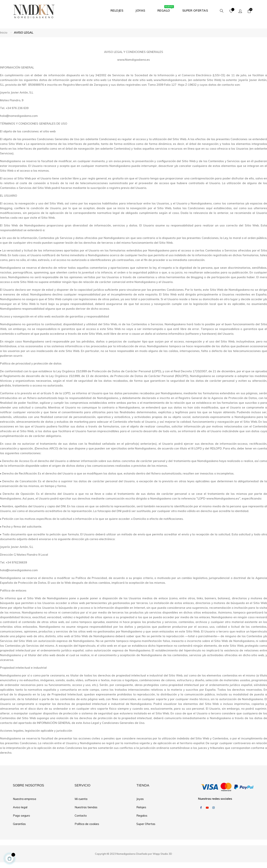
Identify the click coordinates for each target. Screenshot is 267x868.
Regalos (142, 816)
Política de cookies (87, 824)
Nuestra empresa (24, 799)
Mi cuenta (81, 799)
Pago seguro (21, 816)
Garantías (19, 824)
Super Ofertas (146, 824)
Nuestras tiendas (86, 807)
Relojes (141, 807)
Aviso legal (20, 807)
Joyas (140, 799)
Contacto (81, 816)
